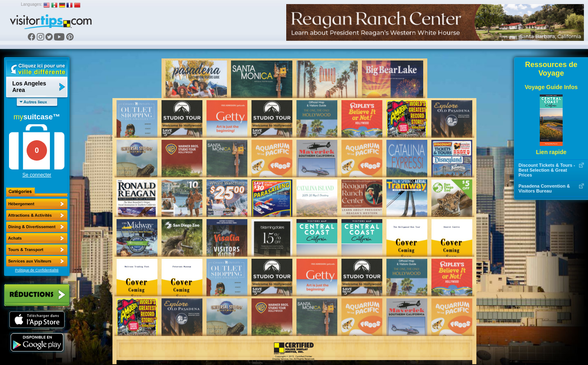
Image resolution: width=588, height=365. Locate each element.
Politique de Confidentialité (37, 270)
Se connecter (37, 175)
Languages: (31, 4)
